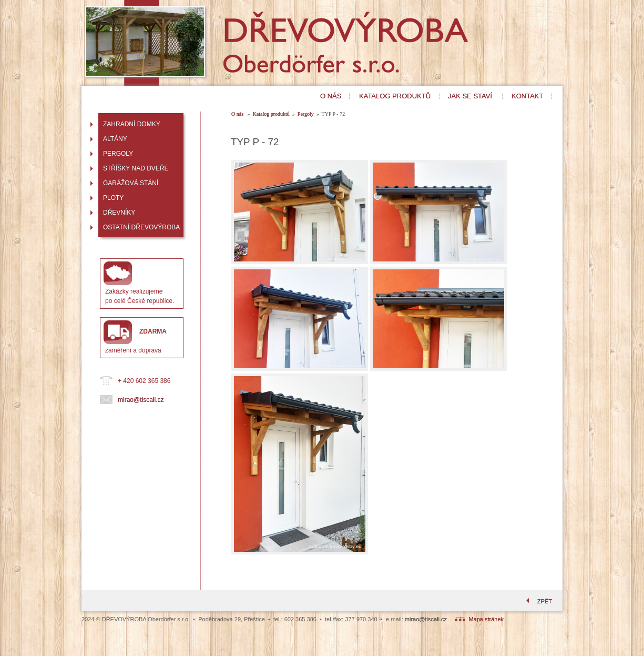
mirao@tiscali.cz (141, 400)
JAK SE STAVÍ (470, 96)
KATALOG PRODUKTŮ (395, 96)
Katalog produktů (271, 114)
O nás (238, 114)
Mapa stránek (479, 619)
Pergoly (306, 114)
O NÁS (331, 96)
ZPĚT (538, 601)
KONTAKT (527, 96)
